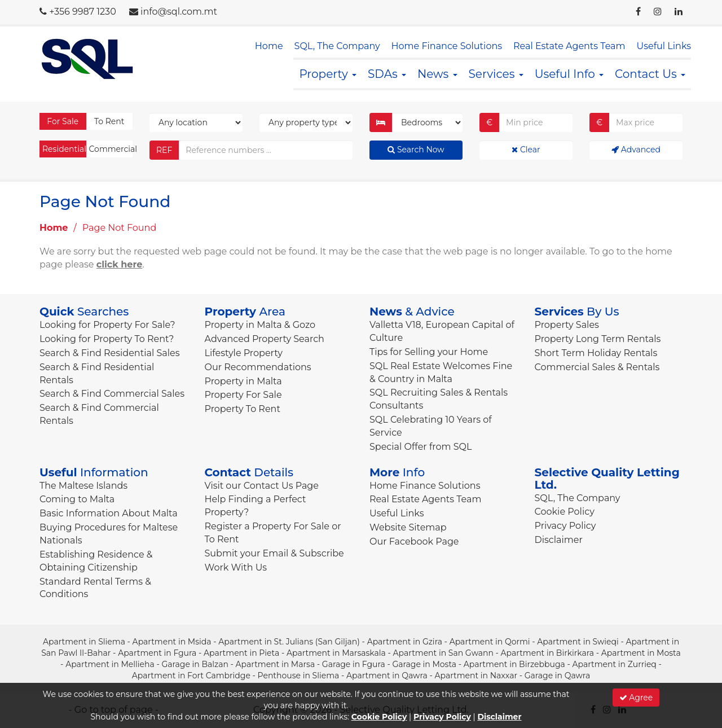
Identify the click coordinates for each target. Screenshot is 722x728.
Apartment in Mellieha (110, 664)
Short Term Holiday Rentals (596, 353)
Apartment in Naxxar (476, 676)
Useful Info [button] (569, 74)
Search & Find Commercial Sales (112, 394)
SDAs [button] (387, 74)
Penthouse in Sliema (299, 676)
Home (269, 46)
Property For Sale (243, 395)
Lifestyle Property (244, 353)
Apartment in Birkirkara (548, 653)
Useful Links (664, 46)
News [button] (437, 74)
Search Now (416, 150)
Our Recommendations (258, 367)
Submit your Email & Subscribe (274, 553)
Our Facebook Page (414, 541)
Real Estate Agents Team (569, 46)
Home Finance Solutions (447, 46)
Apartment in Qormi (490, 642)
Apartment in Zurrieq (614, 664)
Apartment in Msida (172, 642)
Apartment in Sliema (84, 642)
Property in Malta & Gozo (260, 325)
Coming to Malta (77, 499)
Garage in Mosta (424, 664)
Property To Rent (243, 409)
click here (120, 264)
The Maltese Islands (83, 486)
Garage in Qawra (557, 676)
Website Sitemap (408, 527)
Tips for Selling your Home (429, 352)
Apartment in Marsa (276, 664)
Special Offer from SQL (421, 447)
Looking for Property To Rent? (107, 339)
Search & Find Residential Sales (109, 353)
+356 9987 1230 (83, 12)
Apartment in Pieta (241, 653)
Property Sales (567, 325)
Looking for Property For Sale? (107, 325)
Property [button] (328, 74)
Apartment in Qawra (387, 676)
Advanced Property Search (265, 339)
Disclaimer (559, 540)
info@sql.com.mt (179, 12)
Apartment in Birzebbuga (514, 664)
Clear (526, 150)
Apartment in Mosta (641, 653)
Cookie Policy (565, 512)
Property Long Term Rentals (598, 339)
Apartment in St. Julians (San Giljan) (289, 642)
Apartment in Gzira (405, 642)
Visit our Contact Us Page (262, 486)
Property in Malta (243, 381)
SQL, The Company (337, 46)
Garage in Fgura (354, 664)
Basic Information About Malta (109, 513)
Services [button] (496, 74)
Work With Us (236, 567)
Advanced (636, 150)
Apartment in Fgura (157, 653)
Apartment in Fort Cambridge (191, 676)
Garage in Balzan (195, 664)
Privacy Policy (565, 526)
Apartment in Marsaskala (336, 653)
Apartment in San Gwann (443, 653)
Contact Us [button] (650, 74)
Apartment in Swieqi (578, 642)
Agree (636, 698)
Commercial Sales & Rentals (597, 367)
